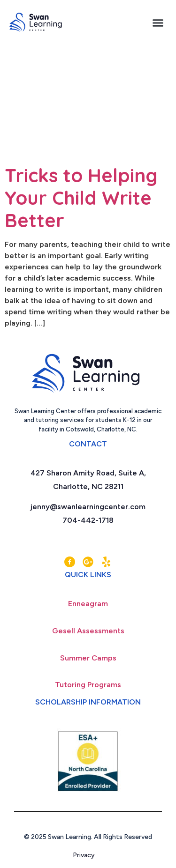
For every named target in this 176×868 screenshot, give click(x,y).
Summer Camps (88, 658)
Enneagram (88, 604)
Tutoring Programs (88, 685)
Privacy (88, 855)
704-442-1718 (88, 520)
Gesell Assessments (88, 631)
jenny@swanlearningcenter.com (88, 507)
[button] (158, 22)
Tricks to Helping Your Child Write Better (81, 198)
